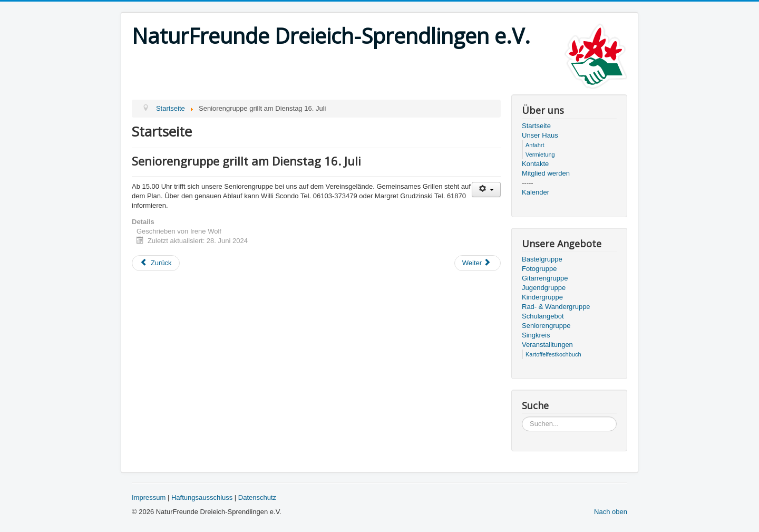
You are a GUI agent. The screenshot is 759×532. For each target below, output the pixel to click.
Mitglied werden (546, 173)
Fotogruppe (539, 269)
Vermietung (540, 154)
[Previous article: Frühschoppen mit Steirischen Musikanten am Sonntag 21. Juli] (156, 263)
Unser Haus (540, 135)
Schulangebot (543, 316)
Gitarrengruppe (545, 278)
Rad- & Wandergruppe (556, 307)
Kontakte (535, 164)
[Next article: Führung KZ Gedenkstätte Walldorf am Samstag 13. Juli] (478, 263)
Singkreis (536, 335)
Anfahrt (535, 145)
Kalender (536, 192)
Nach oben (611, 512)
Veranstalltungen (547, 345)
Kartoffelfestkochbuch (553, 354)
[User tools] (486, 190)
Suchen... (522, 417)
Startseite (536, 126)
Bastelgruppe (542, 259)
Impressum (149, 497)
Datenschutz (257, 497)
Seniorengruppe (546, 326)
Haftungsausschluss (202, 497)
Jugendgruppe (544, 288)
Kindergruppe (542, 297)
